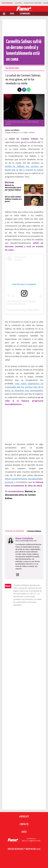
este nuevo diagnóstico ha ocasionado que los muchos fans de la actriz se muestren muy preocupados (24, 387)
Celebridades (25, 14)
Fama (12, 14)
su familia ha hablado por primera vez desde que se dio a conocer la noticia (24, 166)
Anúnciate (24, 817)
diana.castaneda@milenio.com (26, 541)
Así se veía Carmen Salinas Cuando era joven (13, 199)
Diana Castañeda (12, 130)
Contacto (24, 824)
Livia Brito (18, 3)
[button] (19, 90)
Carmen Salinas (34, 531)
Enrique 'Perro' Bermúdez (33, 3)
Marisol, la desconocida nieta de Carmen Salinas (13, 188)
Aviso (24, 832)
